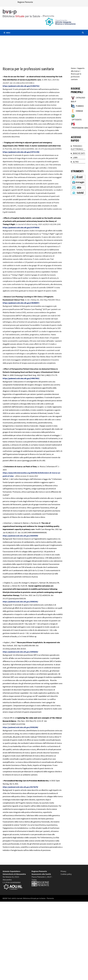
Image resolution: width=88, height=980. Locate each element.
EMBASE (79, 111)
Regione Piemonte (25, 2)
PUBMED (80, 106)
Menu (7, 33)
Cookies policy (66, 874)
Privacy (63, 871)
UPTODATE (77, 120)
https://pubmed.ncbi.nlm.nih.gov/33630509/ (20, 536)
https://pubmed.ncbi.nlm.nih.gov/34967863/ (21, 378)
